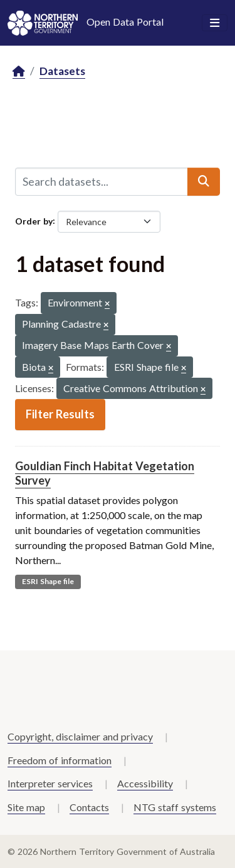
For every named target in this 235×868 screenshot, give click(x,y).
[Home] (19, 72)
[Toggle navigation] (215, 23)
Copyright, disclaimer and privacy (80, 736)
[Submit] (204, 181)
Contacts (89, 807)
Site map (26, 807)
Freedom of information (60, 760)
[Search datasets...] (102, 181)
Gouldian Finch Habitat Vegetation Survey (105, 473)
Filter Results (60, 414)
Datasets (62, 71)
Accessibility (145, 783)
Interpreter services (50, 783)
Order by (34, 220)
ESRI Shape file (48, 581)
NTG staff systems (175, 807)
